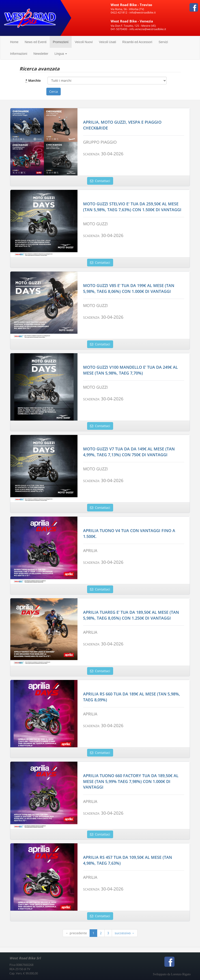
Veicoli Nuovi (84, 42)
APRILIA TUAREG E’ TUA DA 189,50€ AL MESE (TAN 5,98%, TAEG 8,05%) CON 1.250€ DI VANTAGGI (131, 615)
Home (14, 42)
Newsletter (41, 54)
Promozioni (61, 42)
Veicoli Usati (108, 42)
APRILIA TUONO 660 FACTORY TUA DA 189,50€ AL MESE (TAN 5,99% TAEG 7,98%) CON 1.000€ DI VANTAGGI (131, 781)
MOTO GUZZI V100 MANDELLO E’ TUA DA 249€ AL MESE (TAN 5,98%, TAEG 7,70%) (130, 370)
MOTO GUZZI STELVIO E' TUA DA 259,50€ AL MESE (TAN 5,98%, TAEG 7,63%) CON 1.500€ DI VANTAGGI (132, 207)
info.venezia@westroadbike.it (148, 29)
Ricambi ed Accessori (137, 42)
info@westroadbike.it (143, 12)
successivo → (125, 933)
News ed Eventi (35, 42)
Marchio (33, 81)
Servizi (163, 42)
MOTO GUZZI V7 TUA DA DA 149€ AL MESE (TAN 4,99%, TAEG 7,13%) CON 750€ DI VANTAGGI (129, 452)
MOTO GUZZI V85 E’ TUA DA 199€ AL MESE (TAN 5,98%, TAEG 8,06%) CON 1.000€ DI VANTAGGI (129, 288)
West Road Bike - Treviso (131, 5)
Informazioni (19, 54)
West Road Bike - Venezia (132, 21)
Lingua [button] (61, 54)
